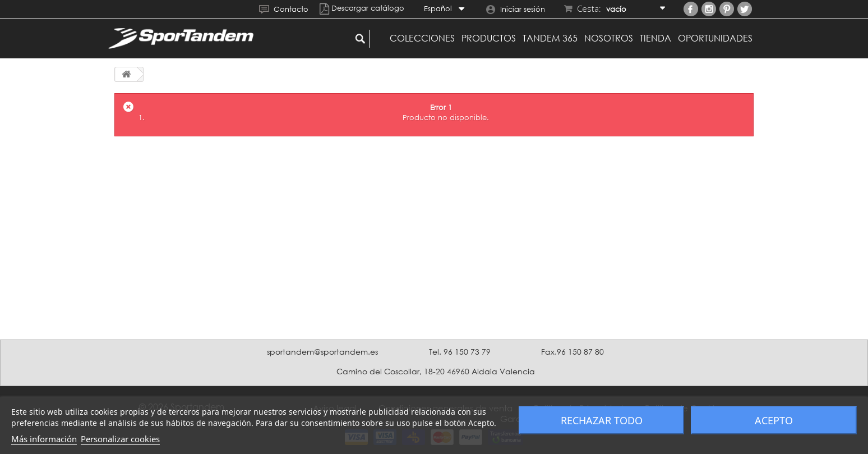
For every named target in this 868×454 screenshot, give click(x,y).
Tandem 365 (550, 38)
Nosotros (609, 38)
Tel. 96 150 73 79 (460, 352)
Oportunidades (715, 38)
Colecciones (422, 38)
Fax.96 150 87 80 (572, 352)
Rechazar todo (602, 420)
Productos (489, 38)
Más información (44, 439)
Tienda (655, 38)
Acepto (774, 420)
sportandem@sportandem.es (322, 352)
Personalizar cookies (120, 439)
